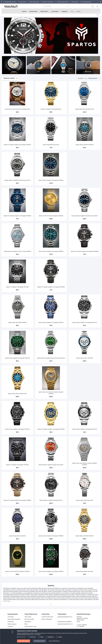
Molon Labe (9, 92)
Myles (7, 95)
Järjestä (86, 77)
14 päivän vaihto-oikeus (47, 617)
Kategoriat (64, 11)
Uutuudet (78, 11)
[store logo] (11, 6)
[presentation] (2, 2)
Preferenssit (33, 637)
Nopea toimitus (23, 2)
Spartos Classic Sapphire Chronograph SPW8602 (62, 569)
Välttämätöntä (22, 637)
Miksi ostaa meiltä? (29, 619)
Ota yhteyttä (11, 617)
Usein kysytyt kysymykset (14, 619)
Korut (72, 11)
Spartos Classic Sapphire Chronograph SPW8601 (62, 533)
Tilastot (42, 637)
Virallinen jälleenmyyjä (34, 2)
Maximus (8, 90)
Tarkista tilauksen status (30, 626)
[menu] (51, 11)
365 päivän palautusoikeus (63, 2)
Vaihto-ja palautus (12, 624)
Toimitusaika (11, 622)
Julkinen (60, 637)
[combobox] (53, 6)
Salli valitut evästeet (40, 641)
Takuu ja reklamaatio (47, 619)
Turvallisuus (10, 626)
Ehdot (26, 624)
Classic (8, 85)
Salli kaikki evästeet (24, 641)
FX (7, 87)
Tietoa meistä (28, 617)
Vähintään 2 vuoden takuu (48, 2)
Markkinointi (51, 637)
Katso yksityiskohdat (54, 641)
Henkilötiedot (28, 622)
